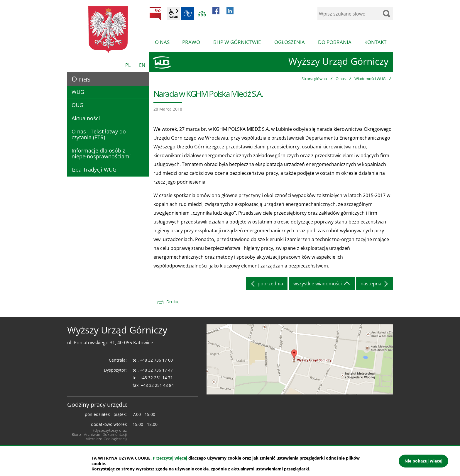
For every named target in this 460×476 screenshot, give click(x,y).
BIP (155, 14)
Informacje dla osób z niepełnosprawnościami (101, 153)
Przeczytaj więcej (170, 458)
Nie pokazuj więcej (423, 461)
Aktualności (86, 118)
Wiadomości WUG (370, 79)
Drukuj (173, 302)
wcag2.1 (174, 14)
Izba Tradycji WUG (94, 170)
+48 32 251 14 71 (156, 378)
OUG (77, 105)
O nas (341, 79)
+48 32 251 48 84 (157, 385)
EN (142, 65)
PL (128, 65)
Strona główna (314, 79)
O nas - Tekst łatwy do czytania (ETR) (99, 134)
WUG (78, 92)
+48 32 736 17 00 (156, 360)
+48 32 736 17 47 (156, 370)
